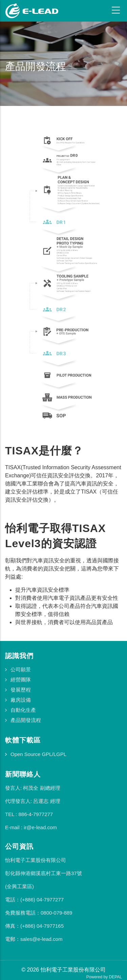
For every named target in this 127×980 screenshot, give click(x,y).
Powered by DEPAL (104, 977)
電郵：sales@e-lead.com (34, 939)
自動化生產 (23, 710)
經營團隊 (21, 680)
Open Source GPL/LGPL (38, 754)
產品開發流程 (26, 720)
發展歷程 (21, 690)
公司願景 (21, 669)
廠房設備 (21, 700)
